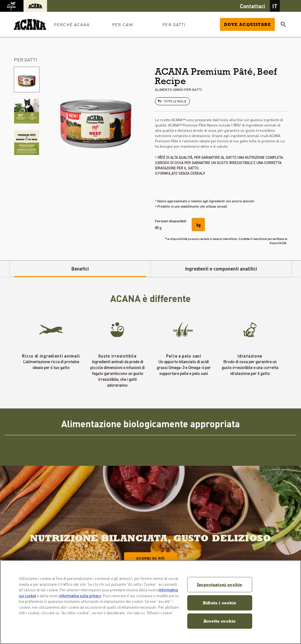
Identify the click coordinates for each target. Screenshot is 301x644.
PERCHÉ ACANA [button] (72, 24)
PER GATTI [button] (174, 24)
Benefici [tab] (80, 269)
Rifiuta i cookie (220, 603)
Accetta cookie (220, 621)
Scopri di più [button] (150, 558)
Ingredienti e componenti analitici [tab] (221, 269)
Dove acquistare (247, 24)
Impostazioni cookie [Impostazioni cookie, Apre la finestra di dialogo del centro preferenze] (220, 584)
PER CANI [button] (123, 24)
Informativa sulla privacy (81, 596)
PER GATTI (26, 60)
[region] (150, 602)
